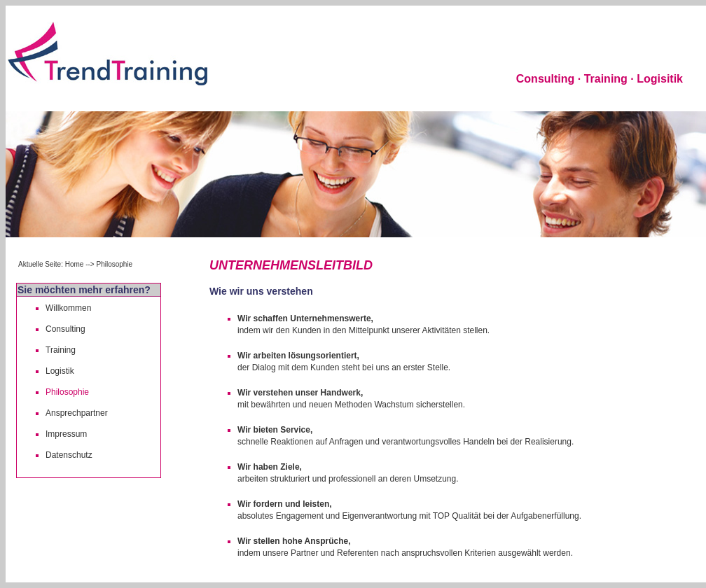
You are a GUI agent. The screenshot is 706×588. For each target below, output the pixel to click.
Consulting (65, 329)
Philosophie (67, 392)
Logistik (60, 371)
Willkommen (68, 308)
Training (61, 350)
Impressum (66, 434)
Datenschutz (69, 455)
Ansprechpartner (77, 413)
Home (75, 264)
